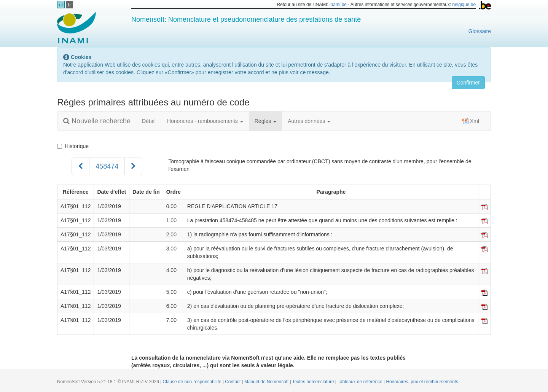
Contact (233, 382)
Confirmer (468, 83)
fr (70, 5)
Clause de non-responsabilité (193, 382)
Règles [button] (265, 121)
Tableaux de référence (361, 382)
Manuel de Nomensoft (267, 382)
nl (61, 5)
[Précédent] (80, 166)
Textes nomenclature (314, 382)
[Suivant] (133, 166)
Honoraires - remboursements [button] (205, 121)
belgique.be (464, 5)
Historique (73, 146)
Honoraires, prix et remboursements (422, 382)
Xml (471, 121)
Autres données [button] (309, 121)
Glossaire (480, 31)
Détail (149, 121)
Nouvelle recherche (97, 121)
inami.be (338, 5)
